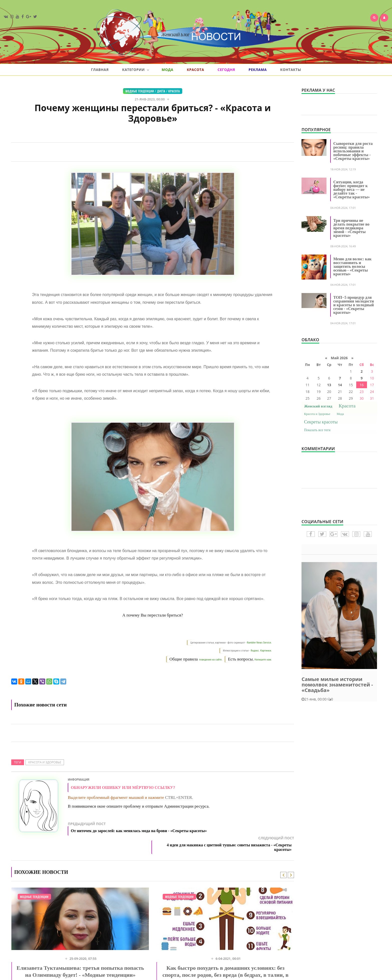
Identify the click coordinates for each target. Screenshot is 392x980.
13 (329, 385)
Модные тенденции (140, 91)
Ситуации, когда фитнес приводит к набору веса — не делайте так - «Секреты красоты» (351, 189)
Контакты (291, 70)
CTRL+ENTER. (179, 798)
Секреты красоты (321, 422)
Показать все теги (317, 430)
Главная (100, 70)
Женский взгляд (318, 406)
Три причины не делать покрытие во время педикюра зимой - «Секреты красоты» (351, 228)
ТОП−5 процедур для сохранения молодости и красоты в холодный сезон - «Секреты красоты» (353, 305)
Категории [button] (135, 70)
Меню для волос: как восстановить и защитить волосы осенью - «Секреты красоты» (352, 266)
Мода (167, 70)
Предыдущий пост (138, 831)
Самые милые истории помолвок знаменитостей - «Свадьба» (337, 685)
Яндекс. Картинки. (261, 651)
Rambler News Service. (259, 643)
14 (340, 385)
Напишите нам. (263, 660)
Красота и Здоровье (45, 762)
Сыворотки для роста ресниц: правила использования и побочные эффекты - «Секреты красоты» (353, 151)
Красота (195, 70)
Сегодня (226, 70)
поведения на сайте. (210, 660)
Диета (161, 91)
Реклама (258, 70)
